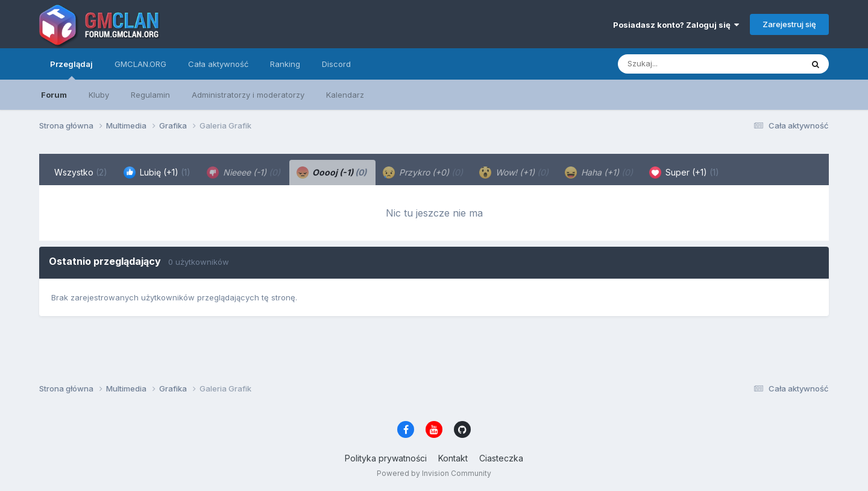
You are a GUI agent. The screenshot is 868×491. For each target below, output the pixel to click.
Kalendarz (345, 95)
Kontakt (453, 458)
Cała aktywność (218, 64)
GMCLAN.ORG (140, 64)
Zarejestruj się (789, 24)
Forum (54, 95)
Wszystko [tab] (81, 172)
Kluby (99, 95)
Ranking (285, 64)
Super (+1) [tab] (684, 173)
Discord (336, 64)
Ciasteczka (501, 458)
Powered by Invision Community (434, 473)
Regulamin (150, 95)
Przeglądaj (71, 69)
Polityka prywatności (386, 458)
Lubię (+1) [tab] (157, 173)
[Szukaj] (681, 64)
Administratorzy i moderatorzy (248, 95)
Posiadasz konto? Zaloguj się (676, 25)
